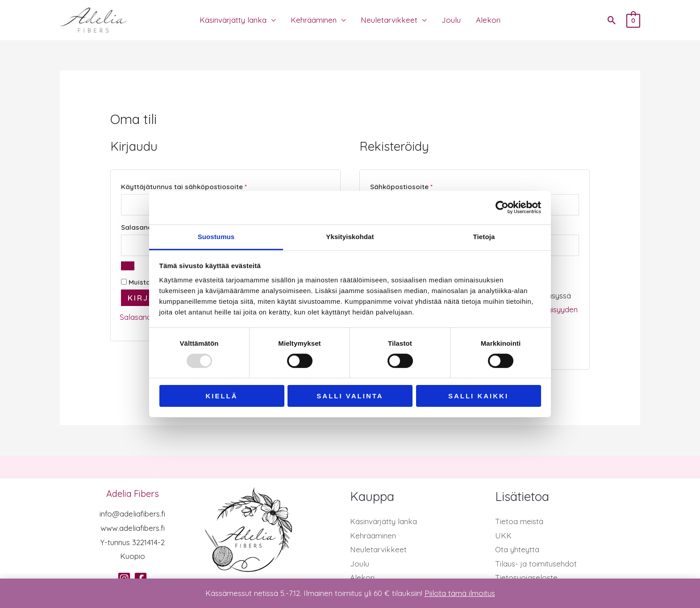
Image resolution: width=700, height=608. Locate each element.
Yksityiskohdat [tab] (350, 236)
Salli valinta (350, 396)
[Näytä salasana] (128, 266)
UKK (503, 536)
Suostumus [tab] (216, 236)
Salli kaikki (478, 396)
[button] (612, 20)
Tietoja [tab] (484, 236)
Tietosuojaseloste (526, 577)
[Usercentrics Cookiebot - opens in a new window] (502, 207)
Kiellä (221, 396)
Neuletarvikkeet (389, 20)
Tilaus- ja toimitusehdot (536, 564)
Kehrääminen (314, 20)
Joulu (451, 20)
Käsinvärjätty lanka (233, 20)
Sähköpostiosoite (419, 186)
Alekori (488, 20)
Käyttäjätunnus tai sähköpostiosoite (201, 186)
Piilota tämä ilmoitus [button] (460, 593)
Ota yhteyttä (517, 549)
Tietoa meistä (519, 521)
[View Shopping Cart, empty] (633, 20)
